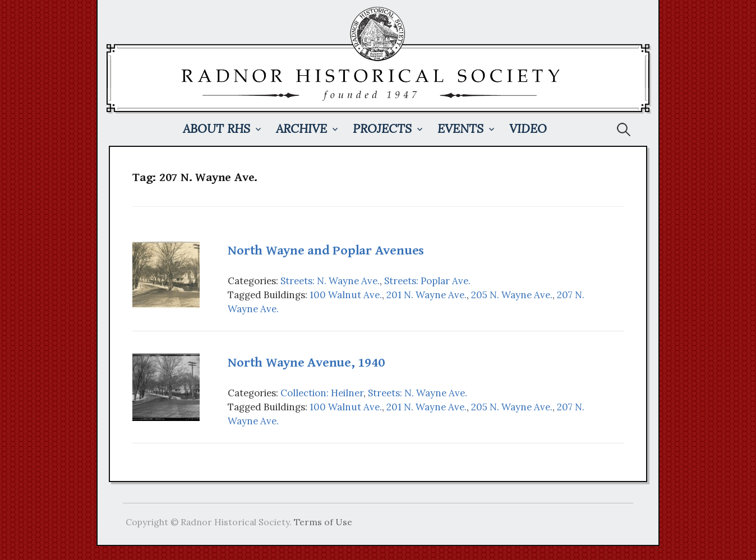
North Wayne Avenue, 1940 (306, 363)
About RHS (216, 129)
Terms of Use (323, 522)
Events (460, 129)
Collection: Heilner (322, 393)
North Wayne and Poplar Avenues (326, 251)
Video (528, 129)
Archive (301, 129)
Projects (382, 129)
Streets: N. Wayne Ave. (330, 281)
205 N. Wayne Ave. (512, 295)
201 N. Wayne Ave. (427, 295)
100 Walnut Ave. (346, 295)
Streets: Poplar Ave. (427, 281)
